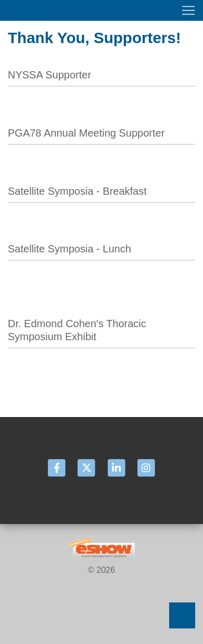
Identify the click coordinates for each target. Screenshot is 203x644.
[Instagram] (146, 468)
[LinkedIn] (117, 468)
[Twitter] (87, 468)
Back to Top (182, 615)
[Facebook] (58, 468)
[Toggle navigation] (102, 10)
